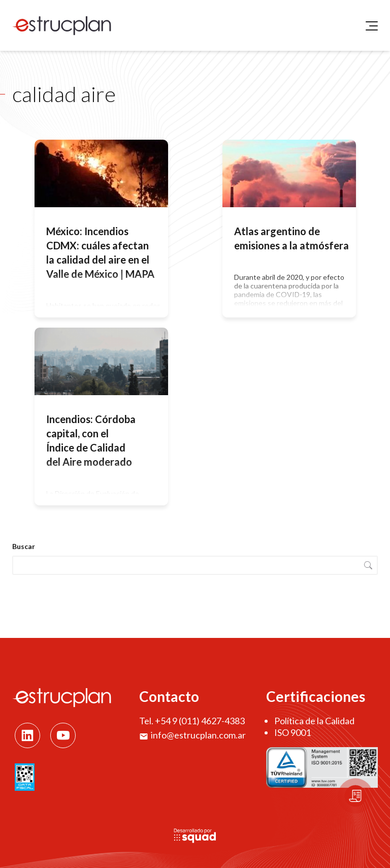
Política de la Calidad (314, 721)
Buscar (24, 546)
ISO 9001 (292, 732)
